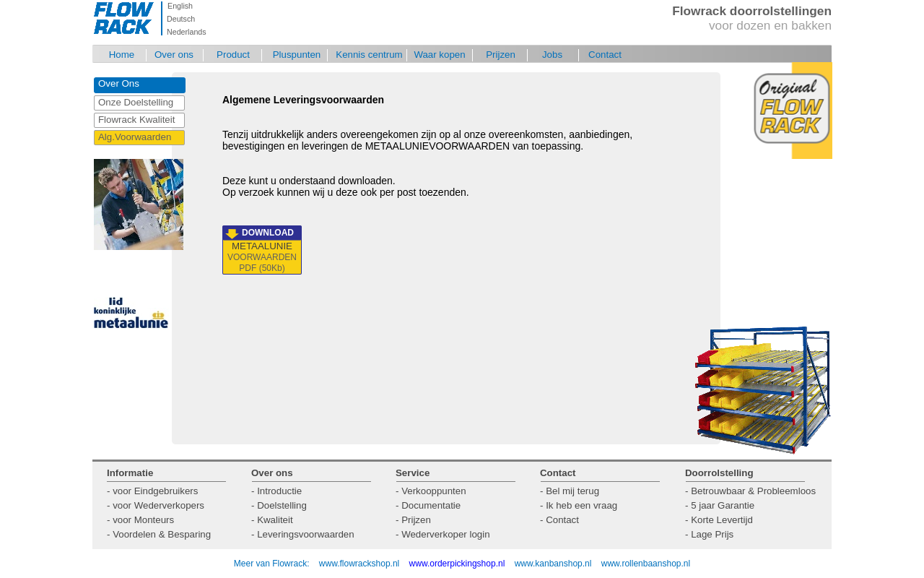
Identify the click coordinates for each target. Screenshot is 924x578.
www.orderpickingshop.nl (458, 564)
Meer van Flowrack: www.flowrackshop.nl (317, 564)
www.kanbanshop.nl (553, 564)
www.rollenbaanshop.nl (646, 564)
